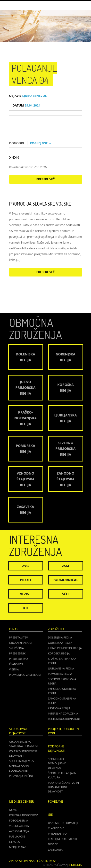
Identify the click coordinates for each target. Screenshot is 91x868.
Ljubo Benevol (28, 96)
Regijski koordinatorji (64, 719)
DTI (25, 608)
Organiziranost (21, 643)
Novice (14, 810)
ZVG (25, 566)
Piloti (25, 580)
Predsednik (17, 653)
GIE (50, 815)
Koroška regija (59, 653)
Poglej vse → (41, 143)
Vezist (25, 594)
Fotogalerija (19, 820)
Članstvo (16, 664)
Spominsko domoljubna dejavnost (57, 763)
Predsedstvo (19, 659)
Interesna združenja (63, 713)
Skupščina (17, 648)
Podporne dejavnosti (57, 749)
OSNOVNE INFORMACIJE (63, 823)
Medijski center (22, 802)
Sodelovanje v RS (22, 761)
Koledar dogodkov (24, 815)
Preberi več (46, 179)
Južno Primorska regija (65, 648)
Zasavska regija (59, 708)
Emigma (76, 865)
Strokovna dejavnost (18, 731)
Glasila (15, 842)
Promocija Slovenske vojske (40, 204)
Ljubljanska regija (61, 668)
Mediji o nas (18, 847)
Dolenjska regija (60, 637)
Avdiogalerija (19, 831)
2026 (14, 157)
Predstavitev (19, 637)
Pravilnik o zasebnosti (26, 675)
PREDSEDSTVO (57, 833)
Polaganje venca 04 (34, 74)
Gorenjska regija (60, 643)
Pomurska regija (60, 674)
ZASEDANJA (55, 849)
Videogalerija (19, 826)
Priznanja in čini (21, 776)
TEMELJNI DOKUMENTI (62, 839)
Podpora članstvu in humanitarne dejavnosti (63, 787)
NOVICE (53, 844)
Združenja (56, 629)
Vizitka (14, 669)
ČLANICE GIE (56, 828)
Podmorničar (66, 580)
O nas (14, 629)
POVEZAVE (56, 802)
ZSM (65, 566)
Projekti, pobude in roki (63, 731)
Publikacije (17, 836)
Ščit (65, 594)
